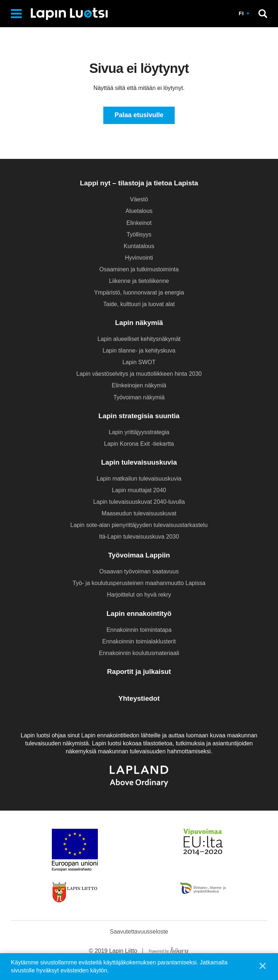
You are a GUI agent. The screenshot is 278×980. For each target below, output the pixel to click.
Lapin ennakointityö (139, 613)
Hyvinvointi (139, 258)
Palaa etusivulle (139, 115)
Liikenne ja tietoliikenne (139, 281)
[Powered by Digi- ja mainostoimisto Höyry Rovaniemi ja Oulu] (169, 950)
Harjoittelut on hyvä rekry (139, 595)
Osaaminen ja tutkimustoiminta (139, 269)
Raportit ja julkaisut (139, 672)
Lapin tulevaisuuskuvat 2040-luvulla (139, 502)
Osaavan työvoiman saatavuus (139, 571)
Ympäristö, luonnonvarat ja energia (139, 293)
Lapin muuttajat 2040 (139, 490)
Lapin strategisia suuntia (139, 416)
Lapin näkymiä (139, 323)
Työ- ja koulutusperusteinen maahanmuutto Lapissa (139, 583)
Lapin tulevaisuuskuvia (139, 462)
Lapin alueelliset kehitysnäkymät (139, 339)
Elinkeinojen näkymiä (139, 386)
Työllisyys (139, 234)
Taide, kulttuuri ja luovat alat (139, 304)
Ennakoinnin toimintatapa (139, 630)
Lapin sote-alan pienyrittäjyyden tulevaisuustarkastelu (139, 525)
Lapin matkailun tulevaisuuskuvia (139, 479)
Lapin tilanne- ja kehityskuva (139, 351)
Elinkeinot (139, 223)
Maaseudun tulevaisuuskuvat (139, 513)
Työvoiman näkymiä (139, 397)
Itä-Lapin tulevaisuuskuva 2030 (139, 537)
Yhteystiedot (139, 698)
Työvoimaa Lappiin (139, 555)
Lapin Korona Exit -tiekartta (139, 444)
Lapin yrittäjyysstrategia (139, 432)
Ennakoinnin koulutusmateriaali (139, 653)
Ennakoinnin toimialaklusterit (139, 641)
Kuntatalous (139, 246)
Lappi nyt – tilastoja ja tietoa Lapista (139, 183)
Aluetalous (139, 211)
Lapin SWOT (139, 363)
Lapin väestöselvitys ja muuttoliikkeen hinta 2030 (139, 374)
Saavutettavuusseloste (139, 932)
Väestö (139, 200)
